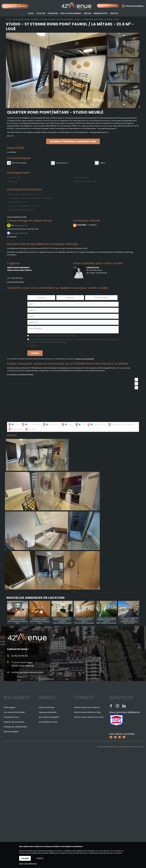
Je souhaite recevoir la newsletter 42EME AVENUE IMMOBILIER (53, 336)
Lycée (80, 425)
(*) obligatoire (32, 346)
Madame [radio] (70, 298)
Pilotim (141, 747)
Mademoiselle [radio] (101, 298)
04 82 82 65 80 (17, 278)
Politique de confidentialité (85, 359)
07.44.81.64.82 (101, 273)
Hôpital (31, 429)
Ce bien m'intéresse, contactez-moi (73, 141)
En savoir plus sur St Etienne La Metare (20, 374)
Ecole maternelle (31, 425)
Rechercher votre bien (15, 6)
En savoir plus (12, 237)
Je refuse (40, 858)
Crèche (14, 425)
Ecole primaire (51, 425)
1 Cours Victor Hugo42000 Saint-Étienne (22, 664)
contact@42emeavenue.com (28, 672)
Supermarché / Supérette (121, 425)
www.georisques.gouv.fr (99, 132)
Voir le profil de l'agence (15, 282)
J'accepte (25, 858)
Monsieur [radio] (41, 298)
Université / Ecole (97, 425)
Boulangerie (15, 429)
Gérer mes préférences (28, 864)
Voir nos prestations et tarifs (17, 217)
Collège (67, 425)
